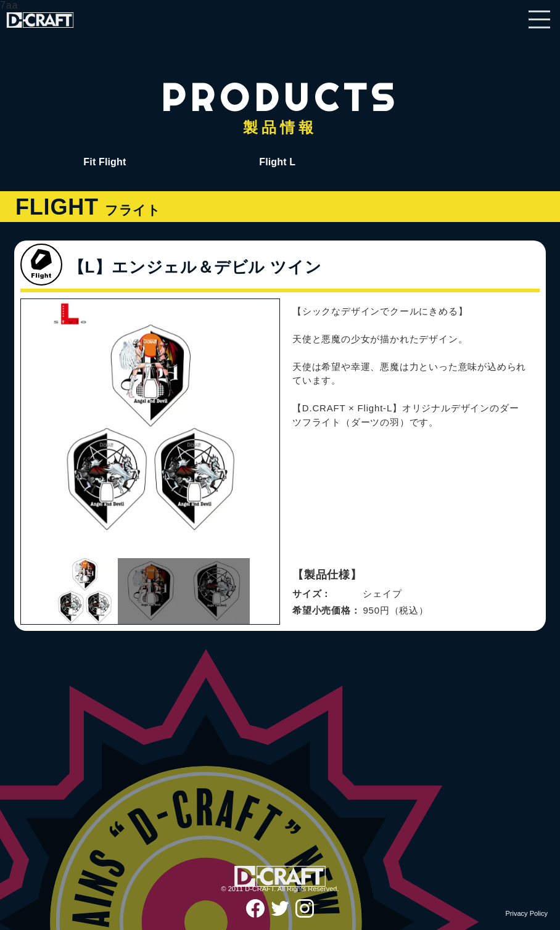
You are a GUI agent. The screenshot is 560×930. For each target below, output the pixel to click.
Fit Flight (105, 162)
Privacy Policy (527, 913)
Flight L (277, 162)
